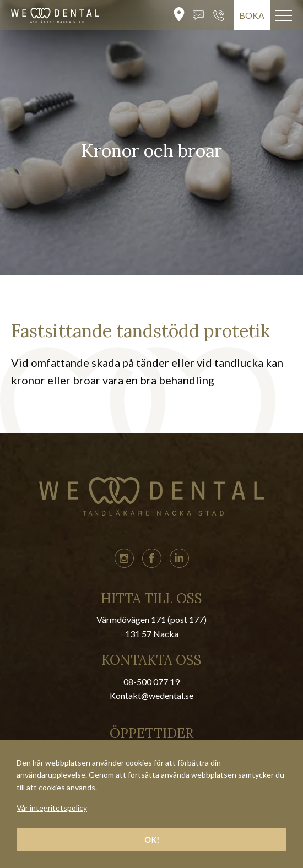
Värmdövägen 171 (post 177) (151, 619)
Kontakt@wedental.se (151, 695)
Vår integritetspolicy (52, 808)
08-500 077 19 (151, 682)
